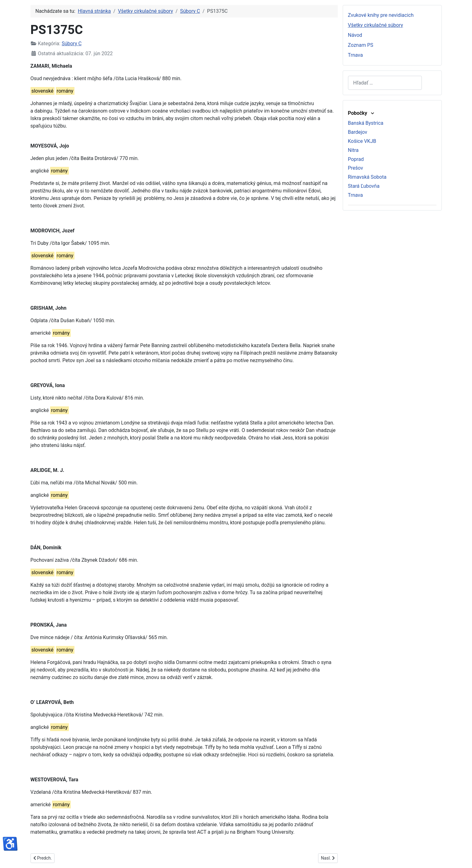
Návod (355, 35)
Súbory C (72, 44)
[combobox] (385, 83)
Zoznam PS (361, 45)
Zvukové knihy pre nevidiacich (381, 15)
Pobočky (362, 113)
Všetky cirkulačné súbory (376, 25)
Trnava (355, 55)
